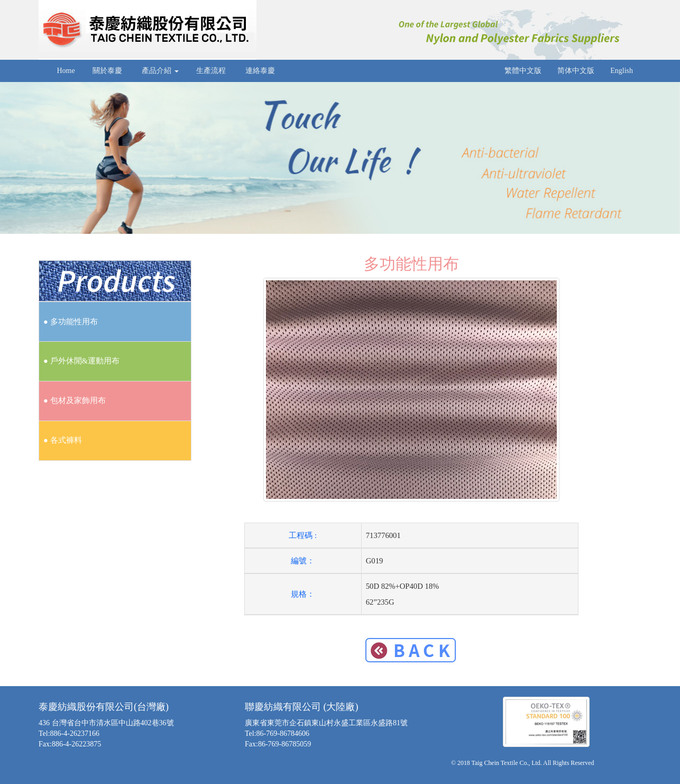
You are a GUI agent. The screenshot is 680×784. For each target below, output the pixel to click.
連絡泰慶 (260, 71)
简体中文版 (576, 71)
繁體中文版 (523, 71)
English (622, 71)
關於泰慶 (108, 71)
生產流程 (211, 71)
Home (65, 71)
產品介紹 (159, 71)
